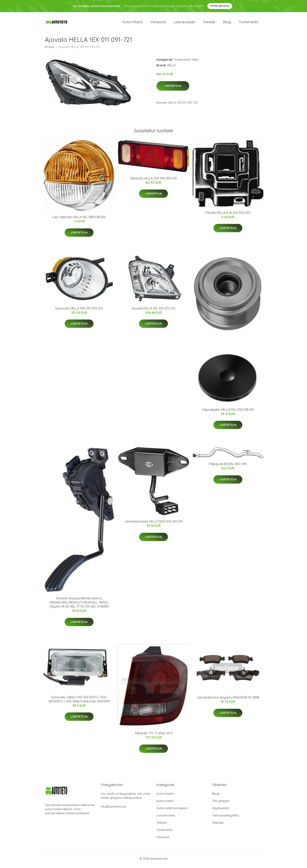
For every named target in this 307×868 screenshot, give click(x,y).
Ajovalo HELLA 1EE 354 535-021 (154, 311)
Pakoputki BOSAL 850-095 (228, 467)
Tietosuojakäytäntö (226, 818)
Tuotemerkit (249, 23)
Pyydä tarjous (220, 6)
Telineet (209, 23)
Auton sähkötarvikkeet (172, 811)
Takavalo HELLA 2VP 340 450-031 (153, 181)
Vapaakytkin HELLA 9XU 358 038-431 (228, 412)
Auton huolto (165, 796)
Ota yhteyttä (221, 804)
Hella (195, 62)
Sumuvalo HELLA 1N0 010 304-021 (79, 311)
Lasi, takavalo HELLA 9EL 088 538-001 (79, 220)
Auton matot (133, 23)
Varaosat (158, 23)
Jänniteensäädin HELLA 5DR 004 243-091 (153, 524)
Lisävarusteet (184, 23)
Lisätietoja (173, 89)
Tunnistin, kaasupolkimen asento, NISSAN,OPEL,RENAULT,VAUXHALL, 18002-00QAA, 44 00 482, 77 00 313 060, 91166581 (79, 605)
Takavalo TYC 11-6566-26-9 (153, 736)
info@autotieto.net (113, 809)
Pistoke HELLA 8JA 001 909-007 (228, 215)
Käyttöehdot (221, 811)
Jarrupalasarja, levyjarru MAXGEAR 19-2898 (228, 700)
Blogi (227, 23)
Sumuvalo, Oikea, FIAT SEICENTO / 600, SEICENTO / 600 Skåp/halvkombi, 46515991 (79, 702)
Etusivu (50, 50)
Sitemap (218, 825)
